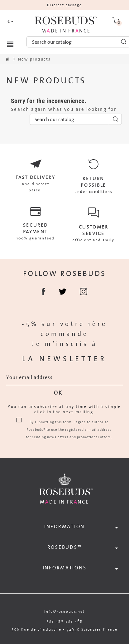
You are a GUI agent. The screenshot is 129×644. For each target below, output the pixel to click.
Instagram (84, 292)
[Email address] (64, 377)
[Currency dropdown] (10, 22)
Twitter (63, 292)
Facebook (43, 292)
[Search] (76, 119)
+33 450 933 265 (64, 621)
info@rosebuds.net (65, 611)
